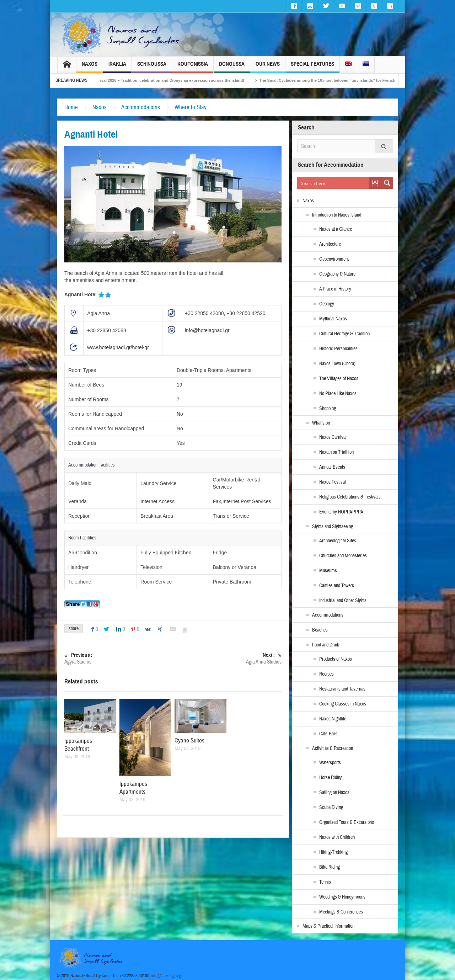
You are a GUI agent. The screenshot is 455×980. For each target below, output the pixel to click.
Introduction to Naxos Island (337, 215)
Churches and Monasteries (343, 556)
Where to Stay (191, 107)
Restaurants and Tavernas (342, 689)
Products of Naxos (336, 659)
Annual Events (332, 467)
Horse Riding (331, 778)
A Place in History (335, 289)
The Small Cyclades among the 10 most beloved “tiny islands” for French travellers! (346, 80)
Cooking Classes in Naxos (343, 704)
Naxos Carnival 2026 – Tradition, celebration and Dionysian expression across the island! (171, 80)
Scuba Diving (331, 808)
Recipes (326, 674)
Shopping (328, 409)
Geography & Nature (337, 274)
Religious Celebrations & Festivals (350, 497)
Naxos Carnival (333, 437)
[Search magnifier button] (387, 183)
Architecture (330, 244)
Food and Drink (326, 645)
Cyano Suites (189, 741)
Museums (328, 571)
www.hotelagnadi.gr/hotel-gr (118, 347)
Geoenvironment (334, 259)
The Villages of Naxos (339, 379)
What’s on (321, 423)
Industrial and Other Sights (343, 601)
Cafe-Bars (328, 734)
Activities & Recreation (333, 749)
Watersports (330, 763)
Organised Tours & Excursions (347, 822)
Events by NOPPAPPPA (341, 512)
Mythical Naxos (333, 319)
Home (71, 107)
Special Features (312, 67)
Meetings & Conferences (341, 912)
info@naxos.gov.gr (167, 976)
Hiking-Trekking (333, 852)
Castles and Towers (337, 586)
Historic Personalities (338, 349)
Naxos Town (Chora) (337, 364)
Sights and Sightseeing (333, 527)
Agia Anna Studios (227, 658)
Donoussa (232, 67)
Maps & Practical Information (328, 926)
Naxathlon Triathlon (336, 452)
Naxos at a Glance (336, 229)
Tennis (325, 882)
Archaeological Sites (338, 541)
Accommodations (141, 107)
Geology (327, 304)
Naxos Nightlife (333, 719)
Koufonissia (193, 67)
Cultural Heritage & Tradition (344, 334)
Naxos (90, 67)
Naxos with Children (337, 837)
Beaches (320, 630)
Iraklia (117, 67)
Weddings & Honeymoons (342, 897)
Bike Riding (330, 867)
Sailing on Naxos (334, 793)
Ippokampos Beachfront (78, 745)
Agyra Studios (119, 658)
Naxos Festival (333, 482)
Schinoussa (152, 67)
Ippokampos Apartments (133, 788)
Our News (268, 67)
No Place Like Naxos (338, 394)
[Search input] (333, 183)
